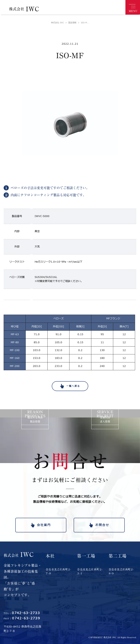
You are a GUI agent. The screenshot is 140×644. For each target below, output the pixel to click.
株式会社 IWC (57, 23)
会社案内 (44, 525)
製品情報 (70, 23)
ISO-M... (83, 23)
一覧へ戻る (73, 386)
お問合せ (102, 525)
